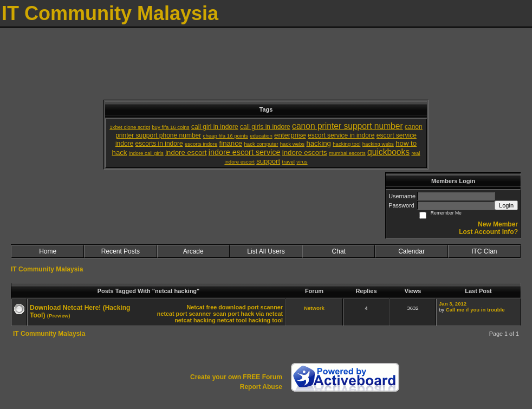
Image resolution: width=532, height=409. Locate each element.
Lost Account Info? (488, 232)
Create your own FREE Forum (236, 377)
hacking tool (265, 320)
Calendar (411, 251)
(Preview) (59, 316)
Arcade (193, 251)
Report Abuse (261, 387)
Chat (339, 251)
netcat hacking (195, 320)
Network (314, 308)
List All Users (266, 251)
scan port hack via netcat (248, 314)
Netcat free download (216, 307)
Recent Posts (121, 251)
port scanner (265, 307)
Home (48, 251)
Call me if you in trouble (475, 310)
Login (506, 205)
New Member (498, 224)
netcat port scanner (184, 314)
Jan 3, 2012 (453, 304)
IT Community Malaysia (47, 269)
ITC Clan (484, 251)
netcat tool (232, 320)
